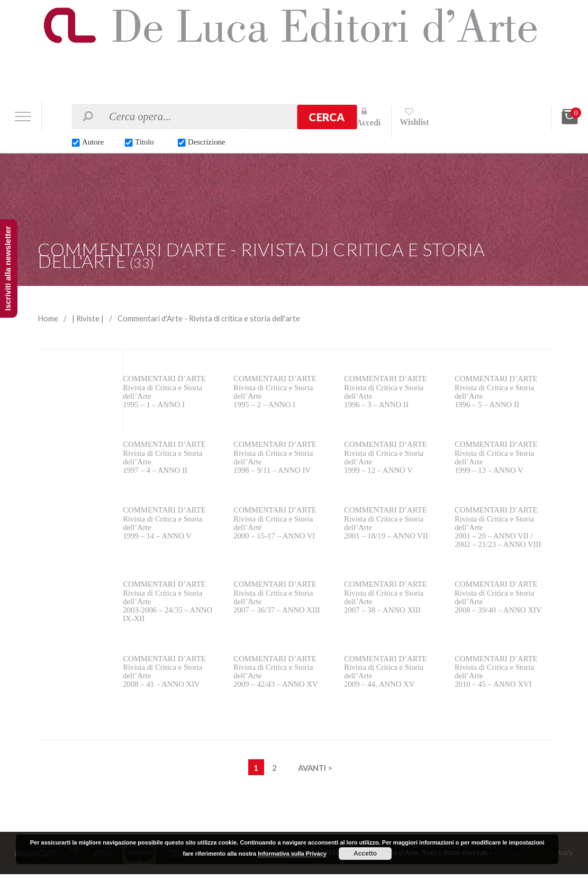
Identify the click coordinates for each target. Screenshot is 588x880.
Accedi (369, 123)
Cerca (327, 117)
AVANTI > (315, 774)
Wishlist (415, 122)
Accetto (365, 854)
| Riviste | (89, 318)
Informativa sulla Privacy (292, 854)
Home (48, 318)
